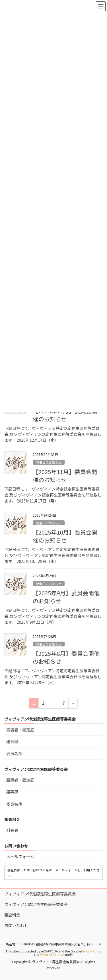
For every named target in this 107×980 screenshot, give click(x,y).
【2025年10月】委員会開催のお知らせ (65, 536)
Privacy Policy (91, 951)
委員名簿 (14, 753)
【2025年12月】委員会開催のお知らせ (65, 415)
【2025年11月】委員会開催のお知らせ (65, 476)
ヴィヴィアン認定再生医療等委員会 (36, 904)
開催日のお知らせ (49, 462)
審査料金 (12, 915)
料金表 (12, 830)
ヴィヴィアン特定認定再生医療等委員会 (40, 894)
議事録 (12, 742)
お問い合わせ (16, 925)
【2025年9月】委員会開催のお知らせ (66, 597)
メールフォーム (20, 857)
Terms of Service (51, 954)
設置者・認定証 (20, 730)
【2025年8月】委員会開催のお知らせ (66, 657)
